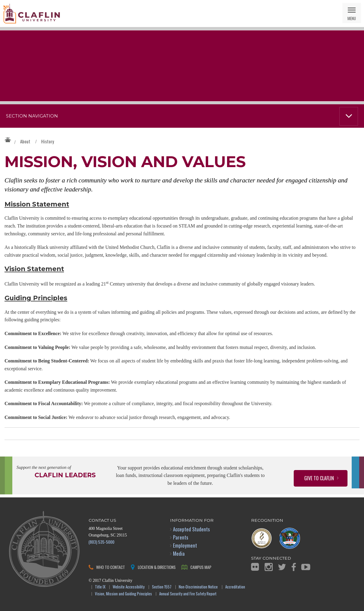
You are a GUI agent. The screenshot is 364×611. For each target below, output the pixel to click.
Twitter (282, 567)
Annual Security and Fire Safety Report (188, 594)
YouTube (306, 567)
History (48, 141)
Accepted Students (191, 529)
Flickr (255, 567)
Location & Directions (157, 567)
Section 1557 (162, 587)
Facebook (294, 567)
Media (179, 553)
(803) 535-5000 (102, 542)
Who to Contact (111, 567)
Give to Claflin (319, 478)
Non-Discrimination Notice (198, 587)
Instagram (269, 567)
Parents (181, 537)
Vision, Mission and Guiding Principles (123, 594)
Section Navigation (32, 116)
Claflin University (32, 14)
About (25, 141)
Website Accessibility (129, 587)
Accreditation (235, 587)
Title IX (100, 587)
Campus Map (201, 567)
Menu (352, 18)
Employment (185, 545)
